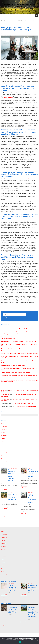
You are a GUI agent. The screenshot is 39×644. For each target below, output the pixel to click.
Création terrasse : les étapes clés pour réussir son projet (16, 373)
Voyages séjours (5, 462)
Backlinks (4, 390)
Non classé (4, 453)
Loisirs (3, 444)
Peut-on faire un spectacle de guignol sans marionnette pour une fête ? (19, 353)
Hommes (3, 557)
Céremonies (4, 429)
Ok (20, 642)
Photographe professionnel (23, 34)
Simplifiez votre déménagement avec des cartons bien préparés (33, 473)
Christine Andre (5, 395)
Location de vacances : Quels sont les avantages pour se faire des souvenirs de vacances (33, 613)
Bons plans (4, 426)
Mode (3, 450)
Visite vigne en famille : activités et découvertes (13, 365)
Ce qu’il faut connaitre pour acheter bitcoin (25, 407)
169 (5, 516)
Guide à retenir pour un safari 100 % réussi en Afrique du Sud (13, 610)
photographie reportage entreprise (23, 179)
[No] (37, 640)
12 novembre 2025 (6, 34)
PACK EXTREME (5, 399)
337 (4, 598)
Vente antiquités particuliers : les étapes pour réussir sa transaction (18, 341)
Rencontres (4, 456)
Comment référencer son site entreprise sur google (14, 328)
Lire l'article (4, 489)
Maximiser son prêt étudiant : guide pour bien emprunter (16, 331)
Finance (3, 441)
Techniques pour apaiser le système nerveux (13, 334)
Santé (3, 459)
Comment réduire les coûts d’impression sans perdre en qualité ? (32, 498)
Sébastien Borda (9, 98)
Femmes (3, 438)
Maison (3, 447)
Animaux (3, 423)
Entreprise (13, 34)
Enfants (3, 432)
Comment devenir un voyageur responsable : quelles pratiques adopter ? (12, 475)
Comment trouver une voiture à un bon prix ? (23, 404)
